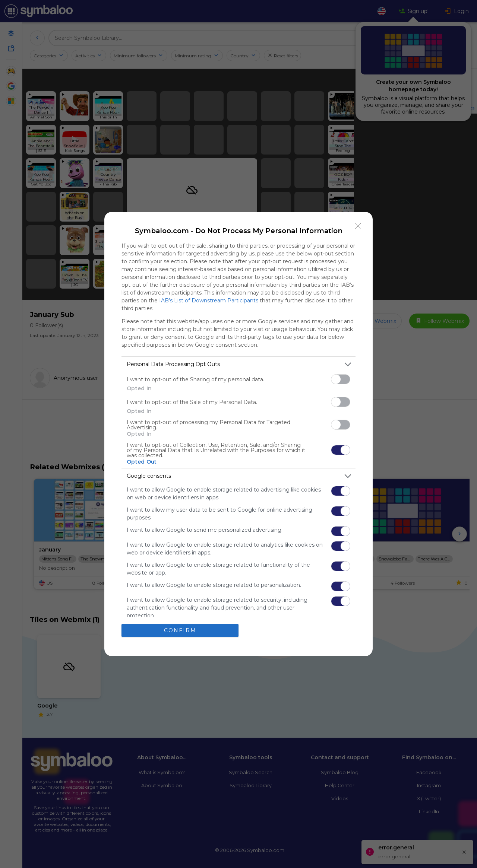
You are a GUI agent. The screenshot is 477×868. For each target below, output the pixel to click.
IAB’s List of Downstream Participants (209, 301)
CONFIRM (180, 630)
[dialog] (238, 434)
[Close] (358, 226)
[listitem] (238, 364)
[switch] (341, 379)
